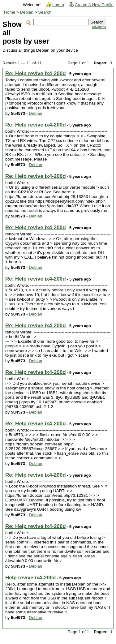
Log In (58, 5)
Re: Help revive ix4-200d (36, 73)
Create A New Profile (94, 5)
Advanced (99, 27)
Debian (27, 12)
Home (10, 12)
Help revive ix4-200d (30, 578)
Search (45, 12)
